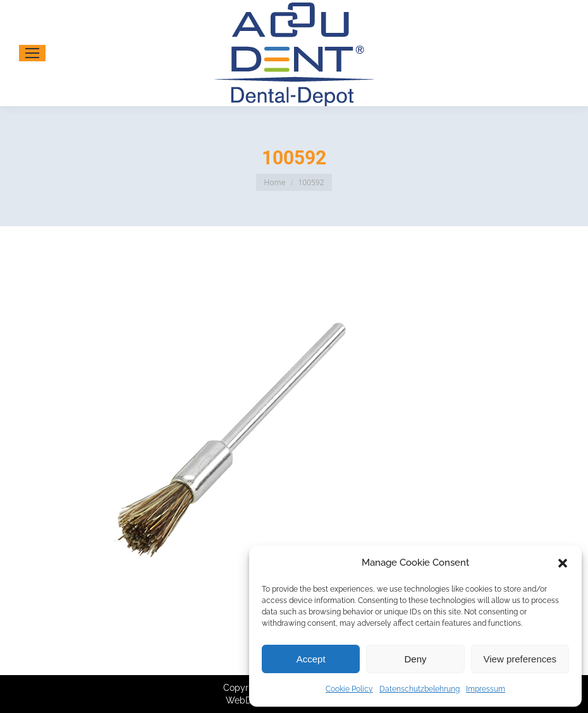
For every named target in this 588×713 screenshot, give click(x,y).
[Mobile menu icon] (32, 53)
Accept (311, 659)
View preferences (520, 659)
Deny (415, 659)
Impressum (486, 689)
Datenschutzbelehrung (420, 689)
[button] (563, 563)
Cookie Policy (349, 689)
